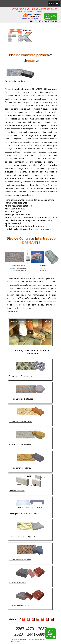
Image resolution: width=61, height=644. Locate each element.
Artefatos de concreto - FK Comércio (20, 36)
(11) (23, 629)
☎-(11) (38, 21)
